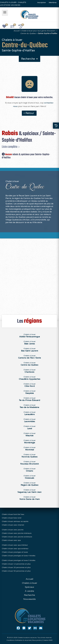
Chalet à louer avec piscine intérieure (17, 533)
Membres (53, 2)
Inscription (42, 2)
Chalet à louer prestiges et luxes (15, 552)
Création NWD (47, 640)
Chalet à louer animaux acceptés (15, 521)
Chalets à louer (30, 336)
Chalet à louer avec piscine (13, 530)
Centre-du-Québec (28, 33)
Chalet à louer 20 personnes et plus (16, 567)
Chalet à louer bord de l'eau (13, 514)
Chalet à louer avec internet (13, 525)
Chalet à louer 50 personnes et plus (16, 571)
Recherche (30, 59)
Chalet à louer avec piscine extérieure (17, 537)
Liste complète (10, 147)
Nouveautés (29, 599)
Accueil (16, 31)
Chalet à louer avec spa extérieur (15, 549)
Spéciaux (29, 587)
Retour (30, 113)
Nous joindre (37, 640)
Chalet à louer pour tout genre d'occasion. (38, 31)
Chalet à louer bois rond (12, 518)
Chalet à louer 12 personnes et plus (16, 564)
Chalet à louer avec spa (11, 540)
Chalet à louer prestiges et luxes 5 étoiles (19, 560)
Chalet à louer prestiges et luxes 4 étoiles (19, 556)
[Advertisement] (29, 275)
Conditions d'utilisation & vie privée (19, 640)
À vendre (29, 591)
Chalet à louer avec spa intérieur (15, 545)
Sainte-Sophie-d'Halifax (47, 33)
